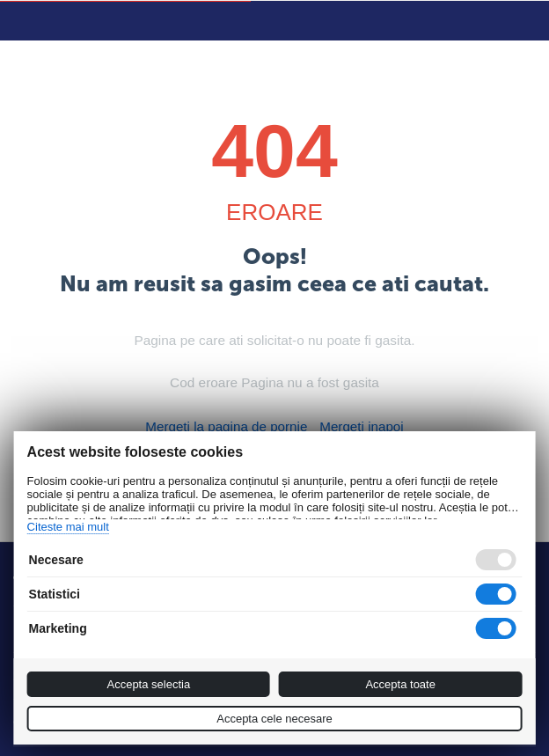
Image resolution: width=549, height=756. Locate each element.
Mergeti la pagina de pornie (230, 426)
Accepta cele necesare (274, 719)
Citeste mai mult (68, 527)
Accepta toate (400, 684)
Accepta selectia (148, 684)
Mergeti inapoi (355, 426)
